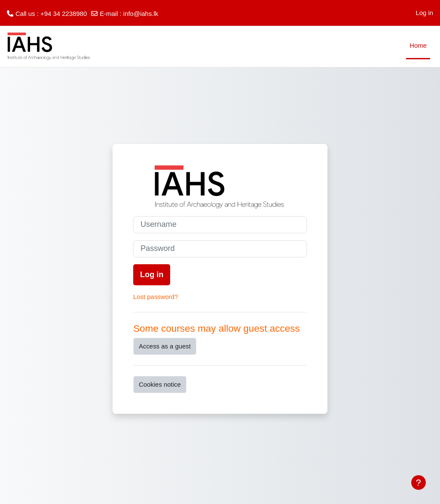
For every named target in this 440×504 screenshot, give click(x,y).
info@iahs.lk (141, 14)
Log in (424, 13)
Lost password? (156, 297)
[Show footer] (419, 483)
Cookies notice (160, 384)
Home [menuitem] (418, 45)
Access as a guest (165, 346)
